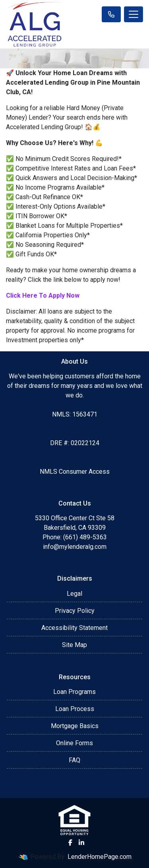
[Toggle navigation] (134, 14)
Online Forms (74, 743)
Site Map (74, 645)
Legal (74, 594)
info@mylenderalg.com (75, 547)
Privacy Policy (75, 611)
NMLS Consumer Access (75, 472)
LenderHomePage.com (100, 857)
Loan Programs (74, 692)
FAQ (74, 760)
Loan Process (75, 709)
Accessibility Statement (74, 628)
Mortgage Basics (75, 726)
